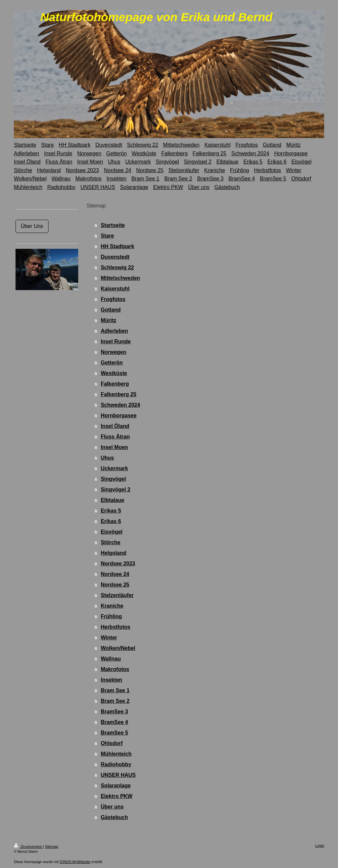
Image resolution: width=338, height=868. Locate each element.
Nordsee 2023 (118, 564)
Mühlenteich (116, 754)
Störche (111, 542)
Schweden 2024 (120, 405)
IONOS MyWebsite (75, 862)
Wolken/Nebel (118, 648)
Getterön (112, 363)
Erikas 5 (111, 511)
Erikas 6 (111, 521)
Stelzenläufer (117, 595)
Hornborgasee (118, 415)
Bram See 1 (115, 690)
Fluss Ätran (115, 437)
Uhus (107, 458)
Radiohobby (116, 764)
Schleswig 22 (117, 267)
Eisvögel (112, 532)
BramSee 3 (114, 712)
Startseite (113, 225)
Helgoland (113, 553)
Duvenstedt (115, 257)
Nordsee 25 (115, 585)
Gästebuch (114, 817)
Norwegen (113, 352)
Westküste (114, 373)
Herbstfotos (116, 627)
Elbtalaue (112, 500)
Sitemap (51, 847)
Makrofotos (115, 669)
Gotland (111, 310)
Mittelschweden (120, 278)
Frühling (111, 616)
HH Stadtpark (117, 246)
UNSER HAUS (118, 775)
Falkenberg (115, 384)
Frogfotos (113, 299)
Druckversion (28, 847)
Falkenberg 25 (118, 394)
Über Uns (32, 226)
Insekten (111, 680)
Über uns (112, 807)
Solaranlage (116, 786)
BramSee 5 (114, 733)
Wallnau (111, 659)
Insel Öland (115, 426)
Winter (109, 638)
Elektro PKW (117, 796)
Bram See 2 (115, 701)
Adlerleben (114, 331)
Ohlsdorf (112, 743)
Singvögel (113, 479)
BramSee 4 (114, 722)
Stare (107, 236)
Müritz (108, 320)
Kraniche (112, 606)
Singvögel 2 (116, 490)
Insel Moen (114, 447)
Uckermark (114, 468)
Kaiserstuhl (115, 289)
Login (320, 846)
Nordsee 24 (115, 574)
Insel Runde (116, 341)
